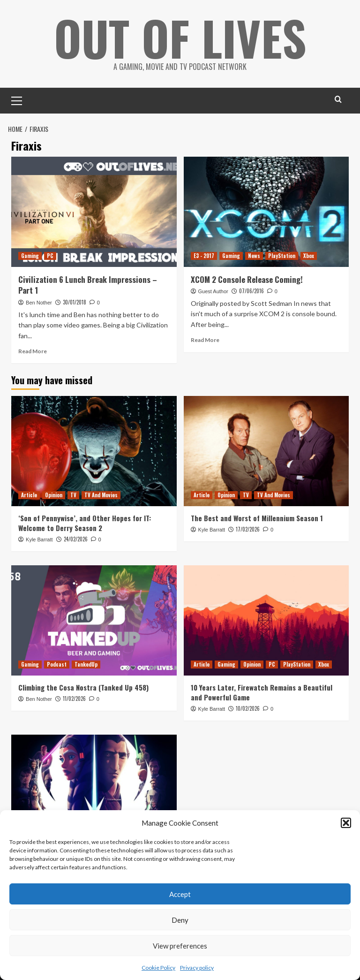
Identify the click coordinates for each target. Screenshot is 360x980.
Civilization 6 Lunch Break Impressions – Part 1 (88, 285)
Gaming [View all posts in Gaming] (30, 256)
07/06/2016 (251, 291)
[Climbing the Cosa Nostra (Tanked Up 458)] (94, 620)
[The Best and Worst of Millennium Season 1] (266, 451)
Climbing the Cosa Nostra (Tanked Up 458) (83, 687)
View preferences (180, 946)
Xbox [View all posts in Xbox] (309, 256)
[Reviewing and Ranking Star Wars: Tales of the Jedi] (94, 790)
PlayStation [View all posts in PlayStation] (282, 256)
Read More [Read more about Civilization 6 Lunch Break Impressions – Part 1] (33, 351)
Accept (180, 894)
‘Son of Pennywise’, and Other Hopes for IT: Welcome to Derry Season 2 (85, 523)
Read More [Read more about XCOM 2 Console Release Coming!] (205, 340)
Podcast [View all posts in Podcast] (57, 664)
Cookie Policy (158, 968)
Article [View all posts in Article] (29, 495)
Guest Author (213, 291)
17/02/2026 (248, 529)
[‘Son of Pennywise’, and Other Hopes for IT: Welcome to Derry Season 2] (94, 451)
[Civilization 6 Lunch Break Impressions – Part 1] (94, 212)
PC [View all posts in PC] (50, 256)
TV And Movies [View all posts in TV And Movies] (101, 495)
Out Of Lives (180, 38)
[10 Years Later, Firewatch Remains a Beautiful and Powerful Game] (266, 620)
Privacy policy (197, 968)
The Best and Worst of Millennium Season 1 (257, 518)
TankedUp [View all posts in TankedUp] (86, 664)
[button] (346, 823)
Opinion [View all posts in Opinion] (54, 495)
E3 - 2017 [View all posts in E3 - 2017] (204, 256)
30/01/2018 (75, 302)
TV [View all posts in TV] (73, 495)
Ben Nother (39, 303)
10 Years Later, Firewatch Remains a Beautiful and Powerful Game (262, 692)
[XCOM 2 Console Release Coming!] (266, 212)
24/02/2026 (76, 539)
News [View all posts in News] (254, 256)
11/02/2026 (74, 699)
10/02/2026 (248, 708)
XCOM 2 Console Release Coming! (247, 279)
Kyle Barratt (39, 539)
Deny (180, 920)
